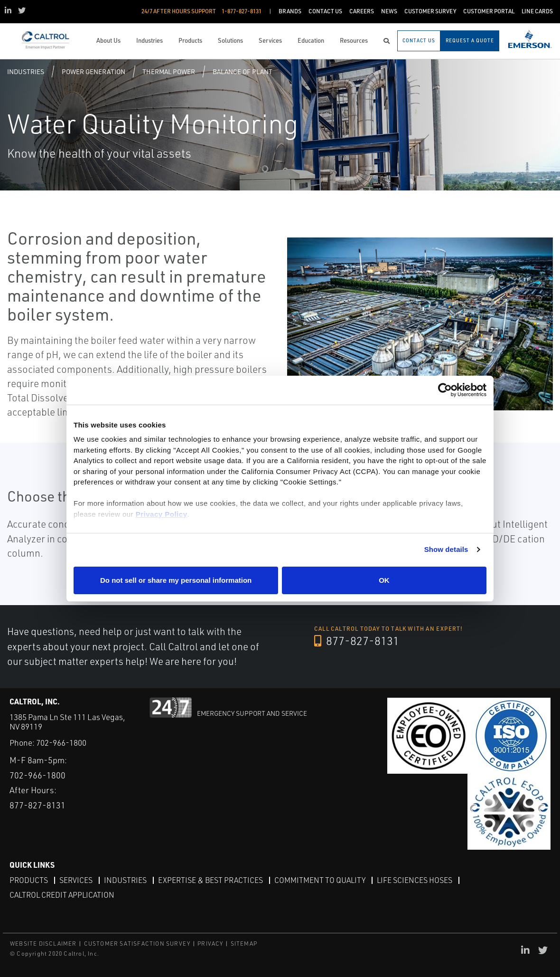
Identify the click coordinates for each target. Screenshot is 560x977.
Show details (446, 549)
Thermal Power (169, 71)
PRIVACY (210, 944)
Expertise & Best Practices (210, 880)
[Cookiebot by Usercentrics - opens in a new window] (445, 390)
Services (76, 880)
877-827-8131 (357, 641)
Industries (26, 71)
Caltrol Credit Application (62, 895)
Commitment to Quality (320, 880)
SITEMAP (244, 944)
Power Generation (93, 71)
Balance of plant (243, 71)
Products (29, 880)
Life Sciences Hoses (415, 880)
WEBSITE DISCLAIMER (43, 944)
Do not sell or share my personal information (176, 580)
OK (384, 580)
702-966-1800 (61, 743)
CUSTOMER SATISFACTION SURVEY (137, 944)
